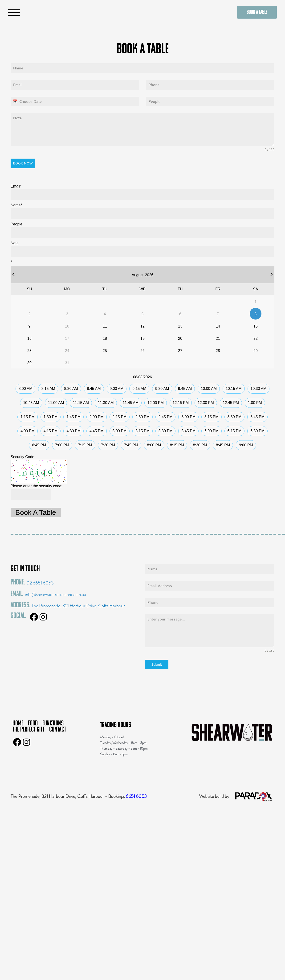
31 (67, 363)
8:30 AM (71, 389)
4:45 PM (97, 431)
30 (29, 363)
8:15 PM (177, 445)
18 (105, 338)
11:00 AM (56, 403)
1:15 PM (28, 417)
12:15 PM (181, 403)
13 (180, 326)
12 (142, 326)
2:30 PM (142, 417)
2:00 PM (97, 417)
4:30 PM (73, 431)
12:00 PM (155, 403)
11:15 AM (81, 403)
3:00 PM (188, 417)
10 (67, 326)
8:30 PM (200, 445)
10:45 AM (31, 403)
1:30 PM (51, 417)
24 (67, 351)
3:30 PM (235, 417)
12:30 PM (206, 403)
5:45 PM (188, 431)
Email (16, 186)
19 (142, 338)
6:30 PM (257, 431)
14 (218, 326)
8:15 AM (48, 389)
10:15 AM (234, 389)
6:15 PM (235, 431)
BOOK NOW (23, 163)
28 (218, 351)
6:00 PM (212, 431)
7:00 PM (62, 445)
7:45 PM (131, 445)
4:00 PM (28, 431)
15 (256, 326)
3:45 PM (257, 417)
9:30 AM (162, 389)
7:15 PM (85, 445)
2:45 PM (166, 417)
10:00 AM (209, 389)
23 (29, 351)
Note (15, 243)
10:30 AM (259, 389)
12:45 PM (231, 403)
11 (105, 326)
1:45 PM (73, 417)
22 (256, 338)
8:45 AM (94, 389)
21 (218, 338)
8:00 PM (154, 445)
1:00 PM (255, 403)
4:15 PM (51, 431)
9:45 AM (185, 389)
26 (142, 351)
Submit (157, 664)
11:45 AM (131, 403)
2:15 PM (120, 417)
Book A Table (36, 512)
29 (256, 351)
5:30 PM (166, 431)
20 (180, 338)
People (16, 224)
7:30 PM (108, 445)
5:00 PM (120, 431)
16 (29, 338)
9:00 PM (246, 445)
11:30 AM (106, 403)
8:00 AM (26, 389)
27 (180, 351)
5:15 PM (142, 431)
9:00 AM (117, 389)
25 (105, 351)
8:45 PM (223, 445)
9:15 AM (139, 389)
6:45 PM (39, 445)
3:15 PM (212, 417)
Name (16, 205)
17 (67, 338)
